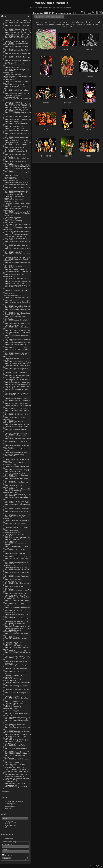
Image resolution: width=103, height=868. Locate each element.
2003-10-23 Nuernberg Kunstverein (17, 262)
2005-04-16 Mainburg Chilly (15, 433)
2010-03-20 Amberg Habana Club (17, 721)
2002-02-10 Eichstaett (13, 128)
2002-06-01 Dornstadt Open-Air (16, 142)
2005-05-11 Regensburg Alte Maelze (18, 438)
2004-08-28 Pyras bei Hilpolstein (16, 369)
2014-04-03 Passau (12, 762)
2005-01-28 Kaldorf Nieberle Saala (17, 410)
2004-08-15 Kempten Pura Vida (16, 362)
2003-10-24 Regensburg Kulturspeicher (12, 267)
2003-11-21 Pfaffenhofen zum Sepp (17, 287)
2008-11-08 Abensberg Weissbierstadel (12, 680)
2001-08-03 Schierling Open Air (16, 120)
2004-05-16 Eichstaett (13, 325)
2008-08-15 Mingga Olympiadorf (16, 668)
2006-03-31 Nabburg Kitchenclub (17, 498)
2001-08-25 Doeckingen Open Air (17, 123)
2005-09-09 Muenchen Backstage (17, 482)
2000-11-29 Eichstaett (13, 67)
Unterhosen (9, 782)
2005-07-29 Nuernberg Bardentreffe (18, 466)
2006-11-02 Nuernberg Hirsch (15, 538)
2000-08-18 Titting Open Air (15, 41)
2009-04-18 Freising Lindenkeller (16, 686)
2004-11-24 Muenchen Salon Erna (17, 395)
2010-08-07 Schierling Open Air (16, 734)
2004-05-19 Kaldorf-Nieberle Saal (17, 327)
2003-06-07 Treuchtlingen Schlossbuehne (13, 218)
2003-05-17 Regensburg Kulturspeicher (12, 209)
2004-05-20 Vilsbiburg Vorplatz (16, 330)
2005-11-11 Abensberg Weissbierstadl (12, 491)
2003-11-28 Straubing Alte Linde (16, 290)
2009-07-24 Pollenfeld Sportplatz (16, 698)
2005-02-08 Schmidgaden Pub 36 (17, 414)
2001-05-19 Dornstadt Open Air (16, 104)
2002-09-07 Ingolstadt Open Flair (17, 184)
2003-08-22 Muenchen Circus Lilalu (17, 248)
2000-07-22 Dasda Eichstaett (15, 34)
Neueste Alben (10, 805)
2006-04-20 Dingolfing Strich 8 (16, 501)
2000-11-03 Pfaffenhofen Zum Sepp (18, 57)
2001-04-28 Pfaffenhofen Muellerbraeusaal (13, 96)
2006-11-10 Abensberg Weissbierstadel (12, 540)
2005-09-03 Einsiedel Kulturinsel (16, 478)
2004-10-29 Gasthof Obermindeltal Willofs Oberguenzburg (16, 377)
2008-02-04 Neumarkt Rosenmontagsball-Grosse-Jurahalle (15, 638)
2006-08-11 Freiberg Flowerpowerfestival (11, 532)
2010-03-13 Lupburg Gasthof (15, 719)
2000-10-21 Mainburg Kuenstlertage (18, 53)
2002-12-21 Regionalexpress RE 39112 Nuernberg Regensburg (15, 194)
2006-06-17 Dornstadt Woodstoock (17, 508)
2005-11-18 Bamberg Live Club (16, 494)
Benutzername (7, 844)
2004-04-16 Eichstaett (13, 308)
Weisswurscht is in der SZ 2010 (16, 783)
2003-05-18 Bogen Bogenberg (16, 212)
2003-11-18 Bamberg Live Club (16, 285)
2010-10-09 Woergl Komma (15, 740)
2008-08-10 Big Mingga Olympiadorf (18, 665)
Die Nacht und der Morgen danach (17, 771)
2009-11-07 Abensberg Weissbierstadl (12, 707)
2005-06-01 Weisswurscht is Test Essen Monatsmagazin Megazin (15, 453)
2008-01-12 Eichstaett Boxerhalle (17, 633)
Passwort (5, 850)
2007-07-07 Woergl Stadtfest (15, 595)
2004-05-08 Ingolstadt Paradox (16, 323)
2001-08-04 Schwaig (12, 121)
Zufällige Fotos (10, 807)
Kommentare (9, 825)
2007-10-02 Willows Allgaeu (15, 621)
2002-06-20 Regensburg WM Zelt (17, 151)
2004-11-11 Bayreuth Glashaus (16, 384)
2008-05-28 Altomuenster (14, 651)
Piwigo (100, 866)
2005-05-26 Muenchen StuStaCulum (18, 442)
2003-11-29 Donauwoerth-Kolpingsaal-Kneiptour (13, 295)
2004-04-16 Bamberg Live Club (16, 306)
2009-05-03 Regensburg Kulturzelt (17, 689)
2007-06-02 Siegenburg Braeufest (17, 569)
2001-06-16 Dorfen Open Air (15, 109)
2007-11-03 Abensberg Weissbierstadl (12, 631)
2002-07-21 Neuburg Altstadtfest (16, 167)
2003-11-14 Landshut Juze (14, 283)
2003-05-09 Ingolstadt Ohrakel (16, 207)
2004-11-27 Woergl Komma (15, 404)
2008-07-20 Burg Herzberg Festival (17, 658)
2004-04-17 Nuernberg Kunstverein (17, 309)
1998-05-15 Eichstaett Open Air (16, 20)
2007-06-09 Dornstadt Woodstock (17, 576)
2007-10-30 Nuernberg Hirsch (15, 626)
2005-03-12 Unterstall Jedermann (17, 426)
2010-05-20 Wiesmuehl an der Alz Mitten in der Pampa (16, 732)
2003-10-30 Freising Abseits (15, 269)
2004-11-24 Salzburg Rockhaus (16, 398)
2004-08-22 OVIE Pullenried (15, 363)
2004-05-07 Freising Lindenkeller (16, 320)
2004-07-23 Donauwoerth (14, 348)
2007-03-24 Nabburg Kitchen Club (17, 553)
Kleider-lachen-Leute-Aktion (15, 775)
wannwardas (9, 785)
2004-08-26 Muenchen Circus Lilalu (17, 365)
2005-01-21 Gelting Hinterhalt (15, 409)
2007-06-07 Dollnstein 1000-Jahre (17, 572)
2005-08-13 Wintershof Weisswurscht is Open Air (12, 472)
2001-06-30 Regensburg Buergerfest (18, 116)
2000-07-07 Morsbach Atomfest (16, 32)
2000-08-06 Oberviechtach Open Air (18, 38)
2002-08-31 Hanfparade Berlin (16, 182)
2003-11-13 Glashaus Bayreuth (16, 282)
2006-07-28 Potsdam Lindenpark (16, 524)
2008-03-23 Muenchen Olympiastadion (12, 643)
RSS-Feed (9, 829)
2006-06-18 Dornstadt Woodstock (17, 512)
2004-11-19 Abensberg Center (16, 393)
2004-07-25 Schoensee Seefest (16, 353)
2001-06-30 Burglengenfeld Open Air (18, 113)
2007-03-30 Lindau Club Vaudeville (17, 559)
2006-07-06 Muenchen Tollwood (16, 515)
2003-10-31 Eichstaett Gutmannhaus (18, 271)
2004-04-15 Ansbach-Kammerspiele (18, 302)
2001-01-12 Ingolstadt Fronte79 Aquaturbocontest (15, 79)
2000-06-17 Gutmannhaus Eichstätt (17, 22)
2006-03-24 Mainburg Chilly (15, 496)
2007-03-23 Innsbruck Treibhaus (16, 550)
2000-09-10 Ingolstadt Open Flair (17, 50)
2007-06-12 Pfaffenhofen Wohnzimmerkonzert (13, 580)
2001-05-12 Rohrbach (13, 102)
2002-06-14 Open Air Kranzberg (16, 144)
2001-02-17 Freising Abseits (15, 85)
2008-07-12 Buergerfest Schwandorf (18, 653)
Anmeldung (9, 839)
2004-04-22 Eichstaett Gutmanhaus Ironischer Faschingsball (16, 314)
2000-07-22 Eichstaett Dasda (15, 36)
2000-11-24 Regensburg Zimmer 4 (17, 64)
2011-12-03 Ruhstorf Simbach (15, 752)
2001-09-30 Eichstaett (13, 127)
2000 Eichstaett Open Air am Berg (17, 26)
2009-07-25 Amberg (12, 701)
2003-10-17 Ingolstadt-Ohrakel (16, 257)
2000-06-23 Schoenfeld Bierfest (16, 29)
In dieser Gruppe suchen (51, 17)
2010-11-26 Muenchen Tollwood (16, 745)
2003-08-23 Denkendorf (13, 252)
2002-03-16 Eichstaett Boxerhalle (17, 130)
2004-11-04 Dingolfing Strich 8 (16, 383)
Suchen (8, 823)
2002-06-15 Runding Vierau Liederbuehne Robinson (13, 148)
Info (6, 827)
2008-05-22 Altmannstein (14, 646)
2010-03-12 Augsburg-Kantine (15, 717)
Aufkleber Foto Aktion (12, 768)
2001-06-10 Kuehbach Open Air (16, 107)
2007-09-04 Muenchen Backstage (17, 618)
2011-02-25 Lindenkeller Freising (16, 748)
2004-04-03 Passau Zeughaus (16, 301)
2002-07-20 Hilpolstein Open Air (16, 165)
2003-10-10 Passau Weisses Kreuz (17, 254)
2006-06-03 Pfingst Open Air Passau (18, 505)
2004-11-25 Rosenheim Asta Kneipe (18, 400)
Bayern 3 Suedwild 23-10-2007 (16, 769)
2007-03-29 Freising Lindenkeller (16, 557)
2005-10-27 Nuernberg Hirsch (15, 489)
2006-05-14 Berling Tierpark (15, 503)
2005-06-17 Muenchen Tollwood (16, 456)
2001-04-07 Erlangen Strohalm (16, 93)
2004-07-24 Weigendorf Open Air (16, 350)
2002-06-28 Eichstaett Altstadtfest (17, 158)
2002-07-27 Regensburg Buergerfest (18, 172)
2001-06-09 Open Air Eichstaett (16, 106)
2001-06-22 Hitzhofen (13, 111)
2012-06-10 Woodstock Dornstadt (17, 759)
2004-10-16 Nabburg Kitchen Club (17, 372)
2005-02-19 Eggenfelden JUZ (15, 424)
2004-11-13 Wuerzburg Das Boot (16, 390)
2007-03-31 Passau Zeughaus (16, 562)
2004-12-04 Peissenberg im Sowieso (18, 405)
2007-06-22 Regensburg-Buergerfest (18, 590)
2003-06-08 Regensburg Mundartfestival (12, 221)
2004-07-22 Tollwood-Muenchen (16, 344)
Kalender (8, 808)
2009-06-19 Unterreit (12, 696)
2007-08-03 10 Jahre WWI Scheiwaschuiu (13, 612)
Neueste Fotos (10, 803)
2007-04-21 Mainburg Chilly (15, 567)
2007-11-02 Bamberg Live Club (16, 628)
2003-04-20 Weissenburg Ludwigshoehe (13, 201)
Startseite (37, 13)
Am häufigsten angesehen (14, 801)
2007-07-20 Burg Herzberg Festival (17, 607)
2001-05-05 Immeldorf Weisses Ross (18, 99)
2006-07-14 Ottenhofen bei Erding (17, 520)
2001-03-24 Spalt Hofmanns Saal (17, 90)
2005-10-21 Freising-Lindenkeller (17, 787)
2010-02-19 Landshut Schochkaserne (11, 711)
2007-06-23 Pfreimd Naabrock (16, 593)
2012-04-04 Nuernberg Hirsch (16, 754)
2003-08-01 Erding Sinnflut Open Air (18, 242)
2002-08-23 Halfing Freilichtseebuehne (11, 176)
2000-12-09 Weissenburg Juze (16, 69)
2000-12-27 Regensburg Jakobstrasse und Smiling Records (15, 75)
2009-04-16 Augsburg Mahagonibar (17, 682)
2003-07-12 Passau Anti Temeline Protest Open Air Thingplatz (16, 235)
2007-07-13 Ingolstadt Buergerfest (17, 600)
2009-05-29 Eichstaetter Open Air (17, 693)
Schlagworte (9, 822)
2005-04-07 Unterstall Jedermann (17, 430)
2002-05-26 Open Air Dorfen (15, 140)
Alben (4, 16)
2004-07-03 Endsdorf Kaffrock (15, 343)
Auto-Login (7, 855)
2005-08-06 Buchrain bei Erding (16, 470)
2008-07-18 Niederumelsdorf (15, 656)
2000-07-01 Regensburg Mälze (16, 31)
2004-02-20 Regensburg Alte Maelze (18, 297)
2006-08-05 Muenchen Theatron (16, 527)
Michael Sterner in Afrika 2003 (15, 776)
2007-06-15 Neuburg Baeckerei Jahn (18, 583)
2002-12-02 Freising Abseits (15, 191)
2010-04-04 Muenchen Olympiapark (18, 728)
